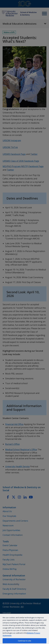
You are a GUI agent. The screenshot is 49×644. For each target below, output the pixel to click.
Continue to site (24, 641)
